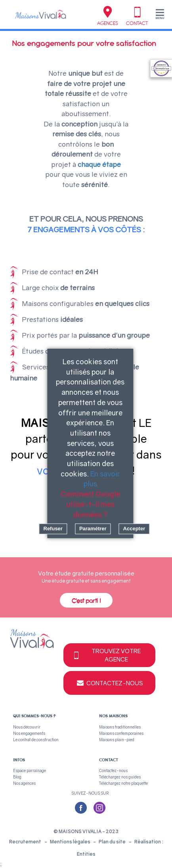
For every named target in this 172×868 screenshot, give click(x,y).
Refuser (53, 529)
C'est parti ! (86, 601)
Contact (137, 16)
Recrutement (25, 842)
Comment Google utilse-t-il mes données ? (90, 504)
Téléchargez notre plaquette (123, 783)
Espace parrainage (30, 770)
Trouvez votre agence (106, 655)
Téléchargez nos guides (120, 777)
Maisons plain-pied (117, 740)
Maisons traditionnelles (120, 727)
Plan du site (112, 842)
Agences (108, 16)
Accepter (134, 529)
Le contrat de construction (36, 740)
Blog (17, 777)
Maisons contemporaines (121, 733)
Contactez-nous (109, 683)
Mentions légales (71, 842)
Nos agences (24, 783)
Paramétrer (93, 529)
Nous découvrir (27, 727)
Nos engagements (29, 733)
